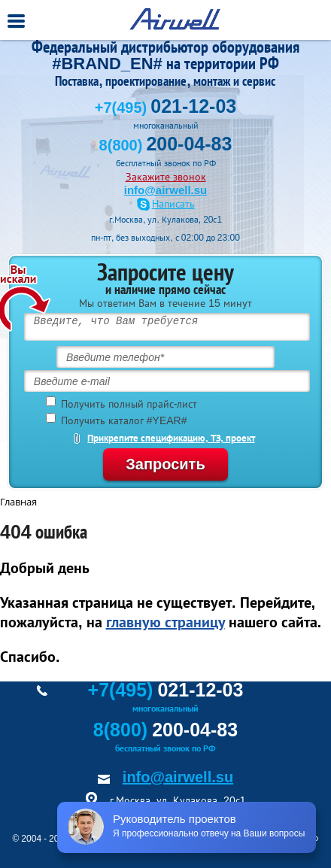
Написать (173, 204)
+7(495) (165, 108)
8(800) (166, 145)
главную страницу (165, 622)
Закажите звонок (166, 177)
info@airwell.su (165, 190)
